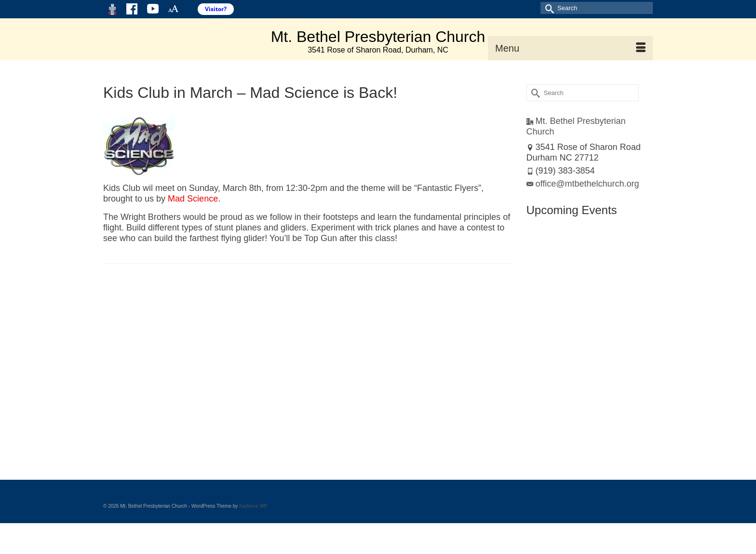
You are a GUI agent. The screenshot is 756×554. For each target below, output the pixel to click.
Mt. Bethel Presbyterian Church (378, 37)
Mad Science (193, 199)
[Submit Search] (548, 8)
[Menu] (570, 48)
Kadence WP (253, 506)
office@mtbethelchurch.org (583, 184)
